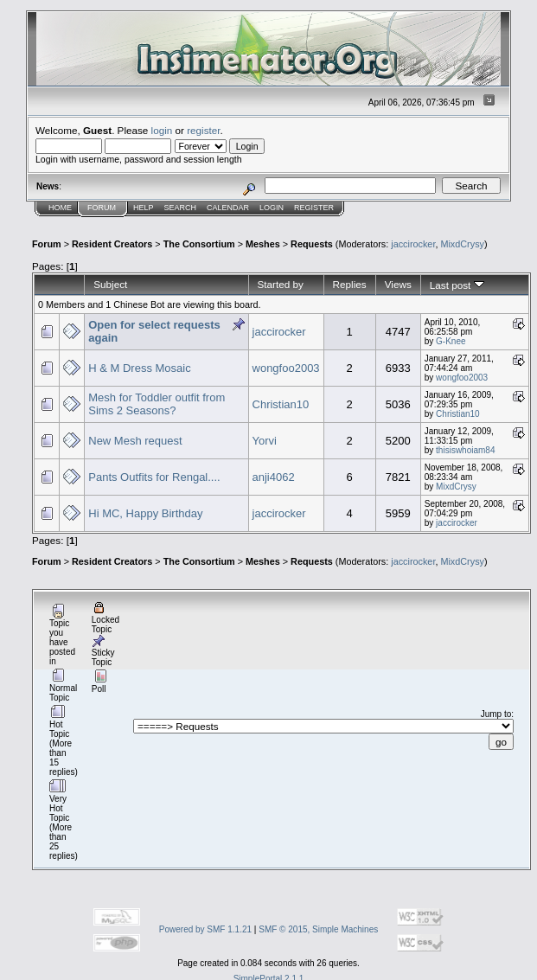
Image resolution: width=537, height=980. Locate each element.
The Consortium (199, 244)
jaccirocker (413, 244)
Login (272, 208)
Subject (110, 284)
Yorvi (265, 441)
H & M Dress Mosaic (139, 368)
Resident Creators (112, 244)
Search (181, 208)
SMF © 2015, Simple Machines (318, 929)
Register (314, 208)
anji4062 (274, 477)
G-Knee (451, 341)
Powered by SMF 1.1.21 (205, 929)
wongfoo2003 (286, 368)
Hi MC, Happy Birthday (145, 513)
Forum (102, 208)
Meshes (263, 244)
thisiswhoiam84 (465, 450)
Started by (281, 284)
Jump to (496, 714)
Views (398, 284)
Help (144, 208)
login (162, 130)
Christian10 (281, 404)
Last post (457, 285)
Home (60, 208)
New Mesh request (135, 441)
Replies (350, 284)
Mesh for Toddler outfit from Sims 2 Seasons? (157, 404)
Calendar (228, 208)
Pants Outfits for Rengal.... (154, 477)
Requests (312, 244)
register (203, 130)
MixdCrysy (462, 244)
